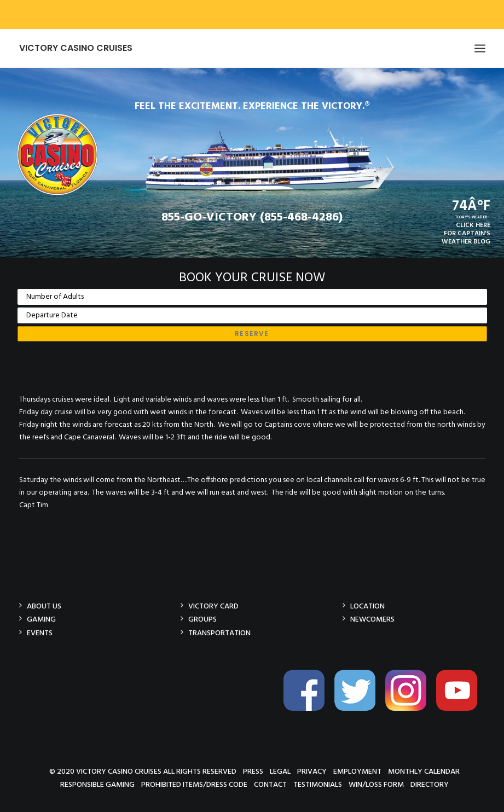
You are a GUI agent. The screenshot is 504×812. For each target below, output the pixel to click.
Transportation (219, 633)
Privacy (312, 771)
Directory (430, 784)
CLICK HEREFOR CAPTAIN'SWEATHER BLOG (466, 234)
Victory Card (213, 606)
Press (253, 771)
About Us (44, 606)
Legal (280, 771)
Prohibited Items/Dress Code (194, 784)
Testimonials (318, 784)
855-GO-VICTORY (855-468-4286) (252, 217)
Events (40, 633)
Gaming (41, 619)
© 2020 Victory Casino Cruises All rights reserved (143, 771)
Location (367, 606)
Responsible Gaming (97, 784)
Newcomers (372, 619)
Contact (270, 784)
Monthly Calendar (424, 771)
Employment (357, 771)
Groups (202, 619)
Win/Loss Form (376, 784)
